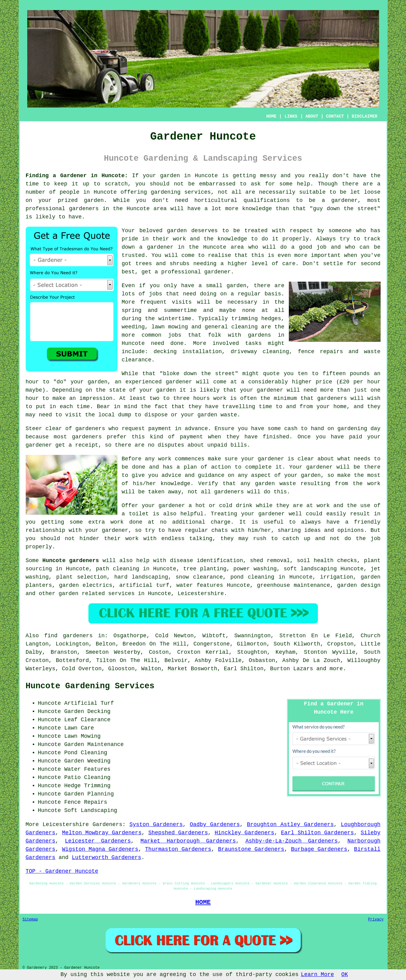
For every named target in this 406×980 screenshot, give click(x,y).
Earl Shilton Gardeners (317, 833)
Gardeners (108, 825)
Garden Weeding (87, 761)
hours (201, 398)
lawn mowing (170, 327)
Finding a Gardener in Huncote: (77, 176)
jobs (156, 294)
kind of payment (176, 437)
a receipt (83, 445)
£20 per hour (360, 382)
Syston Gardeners (156, 825)
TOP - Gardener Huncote (62, 871)
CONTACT (335, 116)
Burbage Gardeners (319, 849)
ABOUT (312, 116)
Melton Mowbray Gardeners (102, 833)
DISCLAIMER (364, 116)
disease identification (207, 561)
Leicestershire (201, 594)
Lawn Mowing (82, 736)
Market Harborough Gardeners (188, 841)
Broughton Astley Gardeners (290, 825)
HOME (271, 116)
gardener (218, 272)
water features (200, 585)
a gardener (156, 247)
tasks (253, 343)
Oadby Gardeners (215, 825)
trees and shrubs (163, 264)
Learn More (318, 975)
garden (170, 176)
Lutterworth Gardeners (107, 857)
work (132, 539)
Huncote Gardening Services (90, 686)
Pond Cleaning (86, 753)
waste (229, 415)
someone (340, 231)
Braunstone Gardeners (251, 849)
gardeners (229, 492)
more (336, 669)
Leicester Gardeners (98, 841)
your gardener (107, 530)
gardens (259, 335)
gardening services (181, 192)
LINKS (291, 116)
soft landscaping (310, 569)
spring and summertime (159, 310)
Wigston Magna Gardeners (100, 849)
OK (345, 975)
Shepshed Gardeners (178, 833)
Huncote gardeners (71, 561)
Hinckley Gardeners (244, 833)
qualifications (267, 200)
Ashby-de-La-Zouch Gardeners (292, 841)
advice (171, 475)
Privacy (376, 920)
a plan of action (204, 467)
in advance (191, 429)
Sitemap (30, 920)
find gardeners (68, 636)
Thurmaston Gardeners (178, 849)
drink (244, 506)
